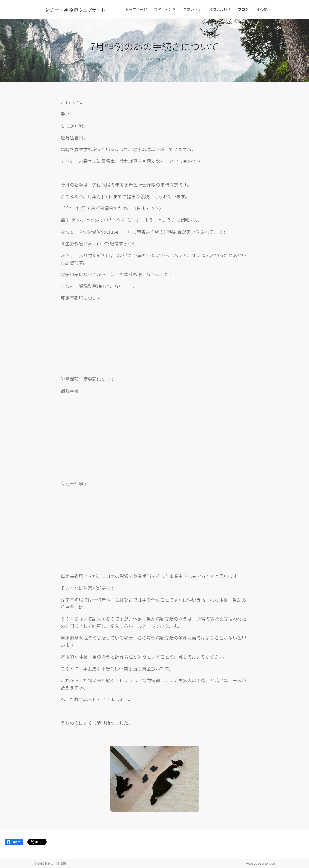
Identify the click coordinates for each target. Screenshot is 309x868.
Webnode (268, 863)
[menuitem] (151, 9)
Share (14, 842)
